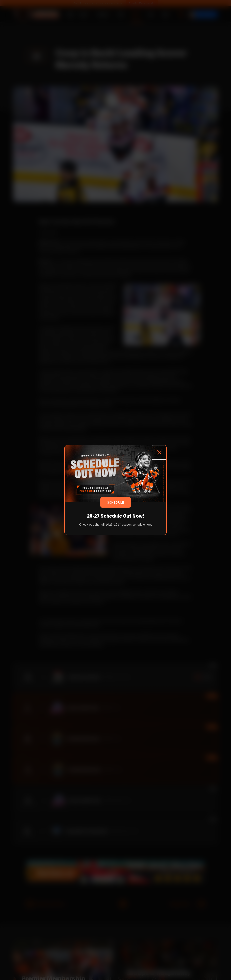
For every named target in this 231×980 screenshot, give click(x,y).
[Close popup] (159, 452)
